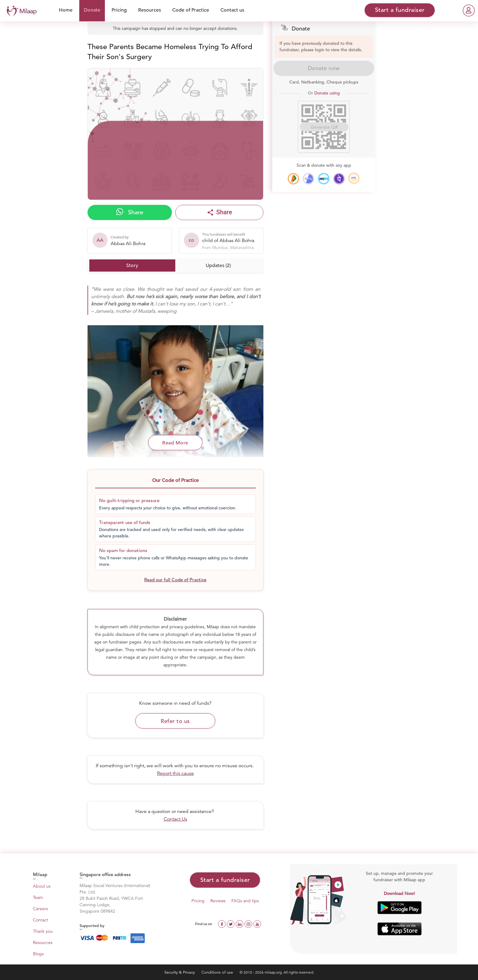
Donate (92, 10)
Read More (175, 443)
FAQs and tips (245, 901)
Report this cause (175, 773)
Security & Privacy (180, 972)
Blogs (38, 954)
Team (38, 897)
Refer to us (175, 721)
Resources (150, 10)
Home (66, 10)
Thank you (43, 931)
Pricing (119, 10)
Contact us (232, 10)
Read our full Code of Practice (175, 580)
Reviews (218, 901)
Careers (40, 909)
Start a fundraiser (225, 880)
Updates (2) (218, 265)
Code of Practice (191, 10)
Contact (41, 920)
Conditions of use (218, 972)
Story (132, 265)
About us (42, 886)
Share (130, 212)
